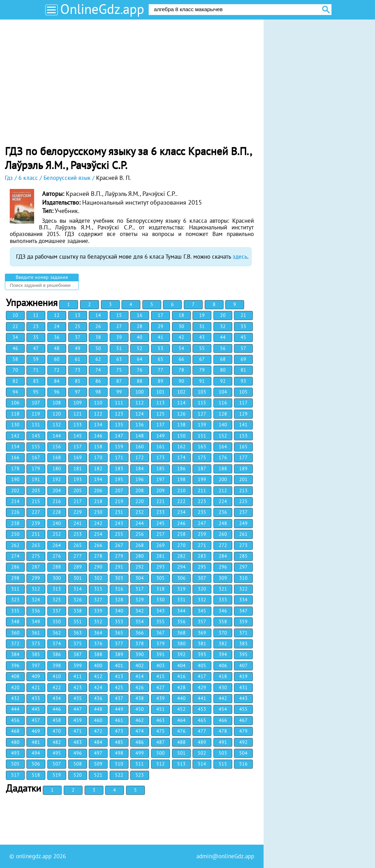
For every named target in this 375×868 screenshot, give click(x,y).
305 (161, 578)
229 (78, 512)
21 (243, 315)
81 (243, 370)
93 (243, 381)
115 (202, 403)
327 (98, 600)
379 (161, 644)
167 (36, 457)
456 (15, 720)
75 (119, 370)
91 (202, 381)
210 (181, 490)
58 (15, 359)
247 (202, 523)
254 (98, 534)
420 (15, 687)
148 (140, 436)
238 (15, 523)
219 (119, 501)
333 (223, 600)
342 (140, 611)
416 (181, 676)
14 (98, 315)
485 (119, 742)
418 (223, 676)
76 (140, 370)
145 (78, 436)
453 (202, 709)
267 (119, 545)
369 (202, 633)
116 (223, 403)
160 (140, 447)
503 (223, 753)
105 (243, 392)
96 (57, 392)
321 (223, 589)
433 (36, 698)
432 (15, 698)
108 (57, 403)
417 (202, 676)
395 (243, 654)
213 (243, 490)
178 (15, 469)
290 (98, 567)
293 (161, 567)
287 (36, 567)
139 (202, 425)
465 (202, 720)
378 (140, 644)
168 (57, 457)
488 (181, 742)
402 (140, 665)
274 (15, 556)
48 (57, 348)
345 (202, 611)
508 (78, 764)
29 (161, 326)
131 (36, 425)
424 (98, 687)
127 (202, 414)
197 (161, 479)
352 (98, 622)
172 (140, 457)
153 (243, 436)
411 (78, 676)
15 (119, 315)
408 (15, 676)
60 (57, 359)
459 (78, 720)
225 (243, 501)
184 (140, 469)
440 (181, 698)
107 (36, 403)
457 (36, 720)
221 (161, 501)
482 (57, 742)
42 (181, 337)
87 (119, 381)
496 (78, 753)
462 (140, 720)
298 (15, 578)
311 (15, 589)
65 (161, 359)
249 (243, 523)
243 (119, 523)
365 (119, 633)
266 (98, 545)
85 (78, 381)
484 (98, 742)
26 (98, 326)
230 (98, 512)
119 (36, 414)
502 (202, 753)
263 (36, 545)
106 (15, 403)
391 (161, 654)
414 (140, 676)
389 (119, 654)
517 (15, 775)
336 (36, 611)
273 (243, 545)
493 (15, 753)
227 (36, 512)
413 (119, 676)
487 (161, 742)
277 (78, 556)
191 (36, 479)
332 (202, 600)
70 (15, 370)
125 (161, 414)
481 (36, 742)
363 (78, 633)
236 (223, 512)
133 (78, 425)
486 (140, 742)
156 (57, 447)
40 (140, 337)
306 (181, 578)
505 (15, 764)
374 (57, 644)
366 (140, 633)
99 (119, 392)
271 (202, 545)
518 (36, 775)
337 (57, 611)
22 (15, 326)
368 (181, 633)
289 (78, 567)
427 (161, 687)
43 (202, 337)
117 (243, 403)
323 (15, 600)
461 (119, 720)
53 (161, 348)
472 (98, 731)
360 (15, 633)
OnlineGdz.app (102, 9)
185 (161, 469)
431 (243, 687)
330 (161, 600)
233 (161, 512)
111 (119, 403)
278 (98, 556)
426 (140, 687)
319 (181, 589)
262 (15, 545)
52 (140, 348)
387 (78, 654)
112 (140, 403)
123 (119, 414)
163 (202, 447)
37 (78, 337)
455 (243, 709)
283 (202, 556)
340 (119, 611)
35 (36, 337)
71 (36, 370)
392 (181, 654)
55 (202, 348)
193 (78, 479)
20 (223, 315)
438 (140, 698)
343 (161, 611)
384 (15, 654)
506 (36, 764)
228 (57, 512)
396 (15, 665)
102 (181, 392)
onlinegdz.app (34, 856)
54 (181, 348)
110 (98, 403)
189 (243, 469)
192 (57, 479)
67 (202, 359)
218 (98, 501)
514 (202, 764)
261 (243, 534)
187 (202, 469)
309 (223, 578)
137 (161, 425)
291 (119, 567)
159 (119, 447)
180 (57, 469)
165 (243, 447)
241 (78, 523)
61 (78, 359)
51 (119, 348)
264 (57, 545)
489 (202, 742)
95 (36, 392)
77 (161, 370)
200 (223, 479)
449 (119, 709)
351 (78, 622)
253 (78, 534)
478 (223, 731)
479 (243, 731)
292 (140, 567)
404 (181, 665)
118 (15, 414)
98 (98, 392)
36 (57, 337)
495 (57, 753)
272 (223, 545)
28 (140, 326)
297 (243, 567)
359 (243, 622)
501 (181, 753)
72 (57, 370)
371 (243, 633)
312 (36, 589)
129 (243, 414)
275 (36, 556)
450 (140, 709)
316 (119, 589)
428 (181, 687)
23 (36, 326)
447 (78, 709)
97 (78, 392)
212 (223, 490)
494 (36, 753)
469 (36, 731)
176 (223, 457)
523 (140, 775)
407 (243, 665)
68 (223, 359)
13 (78, 315)
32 (223, 326)
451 (161, 709)
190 (15, 479)
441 (202, 698)
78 (181, 370)
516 (243, 764)
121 (78, 414)
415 (161, 676)
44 (223, 337)
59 (36, 359)
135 (119, 425)
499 (140, 753)
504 (243, 753)
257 (161, 534)
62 (98, 359)
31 (202, 326)
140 (223, 425)
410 (57, 676)
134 (98, 425)
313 (57, 589)
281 (161, 556)
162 (181, 447)
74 (98, 370)
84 (57, 381)
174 (181, 457)
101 (161, 392)
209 (161, 490)
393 (202, 654)
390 (140, 654)
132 (57, 425)
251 (36, 534)
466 (223, 720)
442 (223, 698)
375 (78, 644)
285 (243, 556)
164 (223, 447)
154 (15, 447)
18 (181, 315)
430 (223, 687)
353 (119, 622)
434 (57, 698)
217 (78, 501)
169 (78, 457)
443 (243, 698)
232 (140, 512)
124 (140, 414)
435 (78, 698)
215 (36, 501)
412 (98, 676)
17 (161, 315)
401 (119, 665)
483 (78, 742)
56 (223, 348)
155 (36, 447)
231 (119, 512)
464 (181, 720)
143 (36, 436)
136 (140, 425)
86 (98, 381)
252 (57, 534)
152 (223, 436)
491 (223, 742)
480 (15, 742)
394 (223, 654)
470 (57, 731)
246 (181, 523)
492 (243, 742)
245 (161, 523)
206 (98, 490)
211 (202, 490)
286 (15, 567)
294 (181, 567)
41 (161, 337)
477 (202, 731)
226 (15, 512)
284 (223, 556)
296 (223, 567)
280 (140, 556)
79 (202, 370)
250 (15, 534)
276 (57, 556)
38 (98, 337)
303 (119, 578)
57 (243, 348)
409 (36, 676)
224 (223, 501)
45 (243, 337)
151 (202, 436)
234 (181, 512)
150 (181, 436)
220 (140, 501)
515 (223, 764)
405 (202, 665)
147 (119, 436)
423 (78, 687)
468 (15, 731)
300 (57, 578)
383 (243, 644)
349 (36, 622)
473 (119, 731)
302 (98, 578)
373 (36, 644)
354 (140, 622)
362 (57, 633)
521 (98, 775)
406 (223, 665)
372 (15, 644)
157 (78, 447)
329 (140, 600)
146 (98, 436)
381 (202, 644)
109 (78, 403)
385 (36, 654)
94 (15, 392)
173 (161, 457)
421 (36, 687)
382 (223, 644)
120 (57, 414)
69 (243, 359)
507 (57, 764)
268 (140, 545)
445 (36, 709)
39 (119, 337)
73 (78, 370)
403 (161, 665)
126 (181, 414)
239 (36, 523)
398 (57, 665)
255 (119, 534)
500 (161, 753)
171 (119, 457)
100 (140, 392)
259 (202, 534)
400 (98, 665)
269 (161, 545)
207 (119, 490)
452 (181, 709)
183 (119, 469)
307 (202, 578)
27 (119, 326)
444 (15, 709)
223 (202, 501)
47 (36, 348)
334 (243, 600)
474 (140, 731)
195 (119, 479)
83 (36, 381)
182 (98, 469)
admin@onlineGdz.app (225, 856)
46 (15, 348)
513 (181, 764)
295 (202, 567)
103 (202, 392)
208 (140, 490)
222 (181, 501)
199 (202, 479)
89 (161, 381)
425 (119, 687)
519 (57, 775)
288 (57, 567)
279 (119, 556)
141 (243, 425)
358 (223, 622)
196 (140, 479)
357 (202, 622)
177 (243, 457)
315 (98, 589)
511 (140, 764)
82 (15, 381)
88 (140, 381)
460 (98, 720)
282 (181, 556)
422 (57, 687)
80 (223, 370)
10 (15, 315)
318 (161, 589)
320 (202, 589)
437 (119, 698)
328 (119, 600)
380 (181, 644)
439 (161, 698)
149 (161, 436)
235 (202, 512)
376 (98, 644)
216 (57, 501)
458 (57, 720)
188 (223, 469)
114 (181, 403)
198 (181, 479)
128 (223, 414)
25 (78, 326)
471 (78, 731)
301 (78, 578)
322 (243, 589)
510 (119, 764)
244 (140, 523)
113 (161, 403)
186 (181, 469)
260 (223, 534)
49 (78, 348)
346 (223, 611)
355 (161, 622)
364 (98, 633)
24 (57, 326)
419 (243, 676)
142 (15, 436)
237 (243, 512)
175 (202, 457)
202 (15, 490)
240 (57, 523)
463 (161, 720)
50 (98, 348)
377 (119, 644)
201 (243, 479)
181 (78, 469)
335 (15, 611)
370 (223, 633)
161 (161, 447)
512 (161, 764)
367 (161, 633)
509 (98, 764)
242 (98, 523)
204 (57, 490)
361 (36, 633)
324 (36, 600)
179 (36, 469)
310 (243, 578)
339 (98, 611)
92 (223, 381)
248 (223, 523)
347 (243, 611)
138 (181, 425)
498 (119, 753)
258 (181, 534)
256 (140, 534)
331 (181, 600)
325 (57, 600)
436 (98, 698)
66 (181, 359)
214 (15, 501)
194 (98, 479)
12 (57, 315)
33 (243, 326)
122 (98, 414)
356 (181, 622)
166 (15, 457)
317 (140, 589)
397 (36, 665)
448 (98, 709)
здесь (240, 257)
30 (181, 326)
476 (181, 731)
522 (119, 775)
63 (119, 359)
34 (15, 337)
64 (140, 359)
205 (78, 490)
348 (15, 622)
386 (57, 654)
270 (181, 545)
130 (15, 425)
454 (223, 709)
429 (202, 687)
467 (243, 720)
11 (36, 315)
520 (78, 775)
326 (78, 600)
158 (98, 447)
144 (57, 436)
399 (78, 665)
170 (98, 457)
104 (223, 392)
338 (78, 611)
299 (36, 578)
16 (140, 315)
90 (181, 381)
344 (181, 611)
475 (161, 731)
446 (57, 709)
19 (202, 315)
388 (98, 654)
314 (78, 589)
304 (140, 578)
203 (36, 490)
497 (98, 753)
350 (57, 622)
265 (78, 545)
